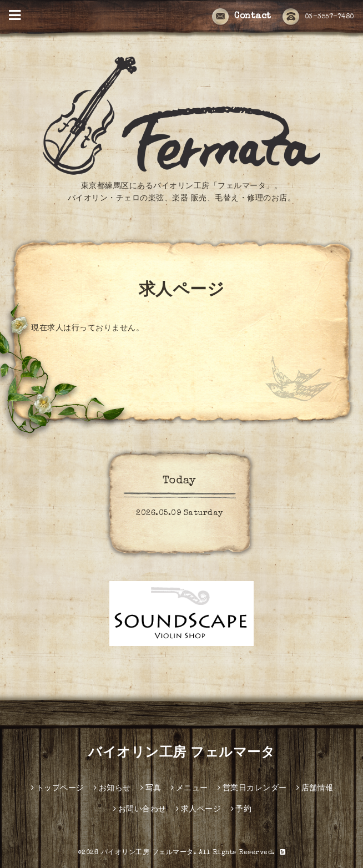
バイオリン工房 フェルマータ (181, 754)
